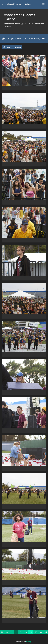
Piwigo (29, 641)
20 (36, 632)
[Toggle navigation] (43, 4)
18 (26, 632)
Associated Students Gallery (17, 4)
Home (3, 39)
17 (20, 632)
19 (31, 632)
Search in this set (12, 47)
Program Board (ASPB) (18, 38)
